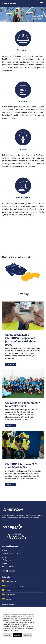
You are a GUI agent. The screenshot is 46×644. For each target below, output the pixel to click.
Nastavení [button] (7, 635)
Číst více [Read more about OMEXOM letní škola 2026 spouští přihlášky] (10, 485)
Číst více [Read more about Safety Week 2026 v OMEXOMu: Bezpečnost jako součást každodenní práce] (10, 364)
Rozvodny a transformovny (15, 586)
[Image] (23, 38)
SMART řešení (11, 595)
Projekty (9, 590)
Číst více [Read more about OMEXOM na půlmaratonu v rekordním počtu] (10, 426)
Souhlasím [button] (18, 635)
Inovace (9, 599)
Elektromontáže (11, 581)
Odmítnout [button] (27, 635)
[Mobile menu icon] (42, 3)
